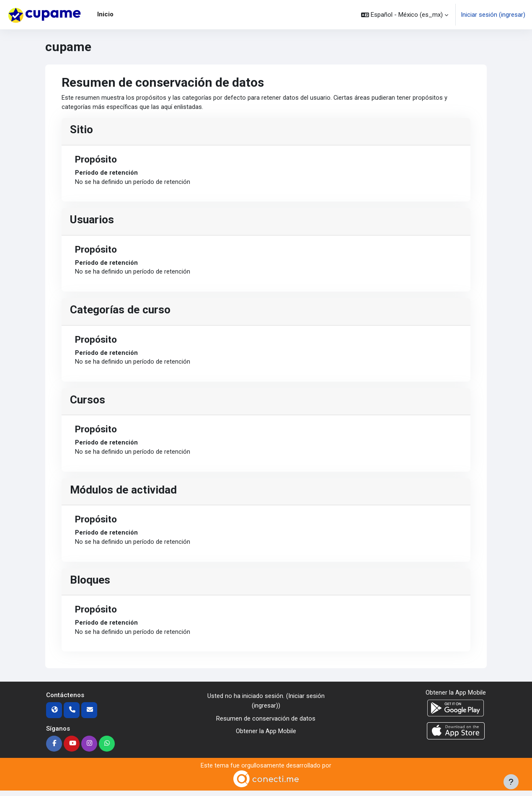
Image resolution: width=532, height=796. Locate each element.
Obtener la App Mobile (266, 736)
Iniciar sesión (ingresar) (493, 15)
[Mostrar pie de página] (511, 782)
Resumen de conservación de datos (266, 723)
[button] (405, 15)
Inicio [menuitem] (105, 14)
